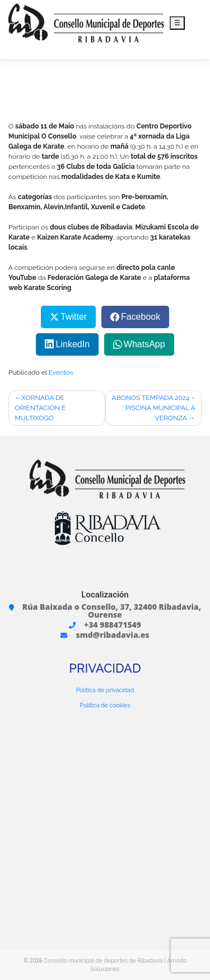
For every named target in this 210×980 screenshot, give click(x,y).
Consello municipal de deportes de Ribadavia (103, 960)
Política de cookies (105, 705)
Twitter (74, 317)
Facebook (141, 317)
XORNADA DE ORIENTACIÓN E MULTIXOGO (41, 408)
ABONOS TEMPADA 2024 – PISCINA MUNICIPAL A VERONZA (154, 408)
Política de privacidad (105, 690)
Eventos (61, 372)
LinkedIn (73, 344)
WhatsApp (144, 344)
